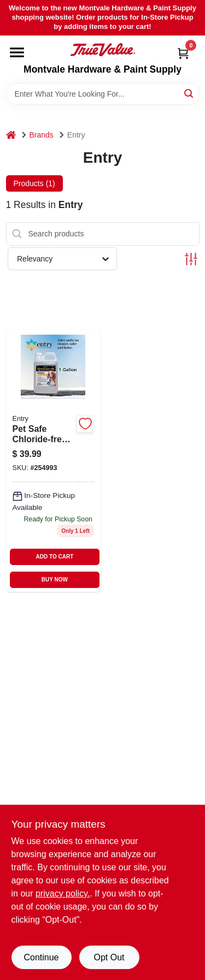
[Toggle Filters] (191, 259)
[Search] (189, 93)
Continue (41, 957)
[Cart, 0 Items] (183, 53)
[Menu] (17, 52)
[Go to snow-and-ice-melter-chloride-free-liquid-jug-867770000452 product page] (54, 461)
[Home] (11, 135)
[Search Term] (103, 94)
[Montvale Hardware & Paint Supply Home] (103, 50)
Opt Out (109, 957)
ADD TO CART (55, 557)
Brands (42, 135)
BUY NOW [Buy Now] (55, 580)
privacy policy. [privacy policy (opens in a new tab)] (63, 893)
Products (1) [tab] (34, 183)
